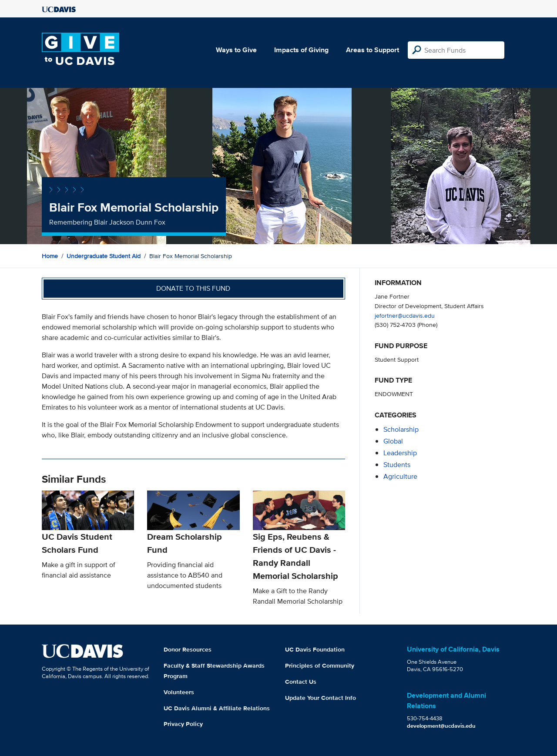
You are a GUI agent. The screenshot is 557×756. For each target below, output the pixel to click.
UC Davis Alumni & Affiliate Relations (217, 708)
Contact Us (301, 682)
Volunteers (179, 692)
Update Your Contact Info (320, 698)
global (393, 441)
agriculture (400, 476)
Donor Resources (188, 649)
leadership (400, 453)
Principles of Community (320, 665)
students (397, 465)
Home (50, 256)
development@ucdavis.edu (441, 726)
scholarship (401, 429)
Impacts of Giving (301, 50)
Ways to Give (236, 50)
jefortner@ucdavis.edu (405, 315)
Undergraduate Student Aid (104, 256)
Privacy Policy (183, 724)
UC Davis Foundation (315, 649)
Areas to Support (372, 50)
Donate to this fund (193, 288)
